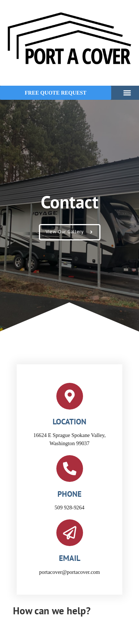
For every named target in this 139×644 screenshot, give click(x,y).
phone (69, 494)
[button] (127, 93)
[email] (70, 533)
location (69, 422)
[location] (70, 396)
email (70, 558)
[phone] (70, 469)
